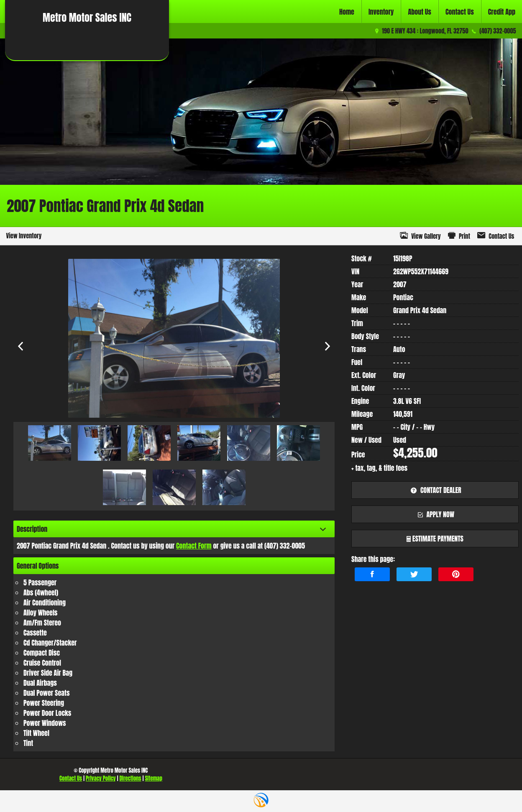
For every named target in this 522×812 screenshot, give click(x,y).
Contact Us (71, 778)
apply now (435, 514)
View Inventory (24, 236)
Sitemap (153, 778)
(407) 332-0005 (498, 31)
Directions (130, 778)
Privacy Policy (101, 778)
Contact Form (194, 546)
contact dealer (435, 490)
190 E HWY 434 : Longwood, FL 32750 (425, 31)
